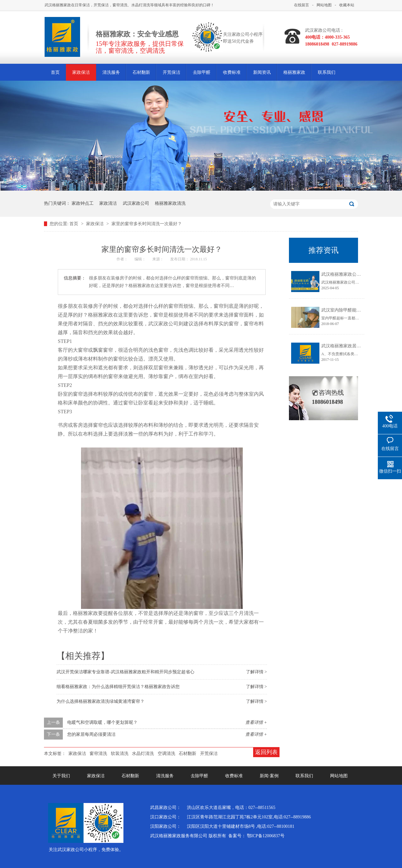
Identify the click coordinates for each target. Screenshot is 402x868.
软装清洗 (120, 754)
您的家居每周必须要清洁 (91, 734)
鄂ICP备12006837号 (266, 836)
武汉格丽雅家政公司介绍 (345, 274)
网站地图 (324, 5)
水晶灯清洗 (143, 754)
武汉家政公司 (136, 203)
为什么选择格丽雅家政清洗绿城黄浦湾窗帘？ (100, 701)
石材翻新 (141, 72)
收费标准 (232, 72)
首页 (55, 72)
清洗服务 (111, 72)
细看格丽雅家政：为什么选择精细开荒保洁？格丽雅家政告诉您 (118, 687)
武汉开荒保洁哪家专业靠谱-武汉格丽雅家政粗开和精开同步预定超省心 (125, 672)
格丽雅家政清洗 (170, 203)
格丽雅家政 (294, 72)
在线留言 (301, 5)
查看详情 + (256, 722)
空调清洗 (166, 754)
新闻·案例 (269, 776)
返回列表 (266, 752)
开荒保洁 (171, 72)
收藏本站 (347, 5)
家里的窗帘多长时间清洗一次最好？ (147, 224)
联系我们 (327, 72)
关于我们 (61, 776)
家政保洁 (81, 72)
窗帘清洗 (98, 754)
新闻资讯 (262, 72)
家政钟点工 (83, 203)
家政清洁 (108, 203)
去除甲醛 (202, 72)
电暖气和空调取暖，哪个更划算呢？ (102, 722)
